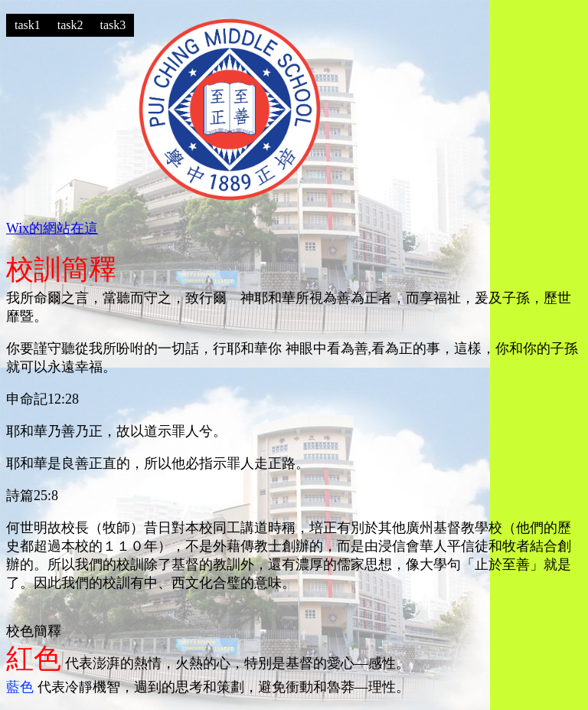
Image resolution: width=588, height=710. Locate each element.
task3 (113, 25)
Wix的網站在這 (52, 228)
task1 (28, 25)
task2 (70, 25)
